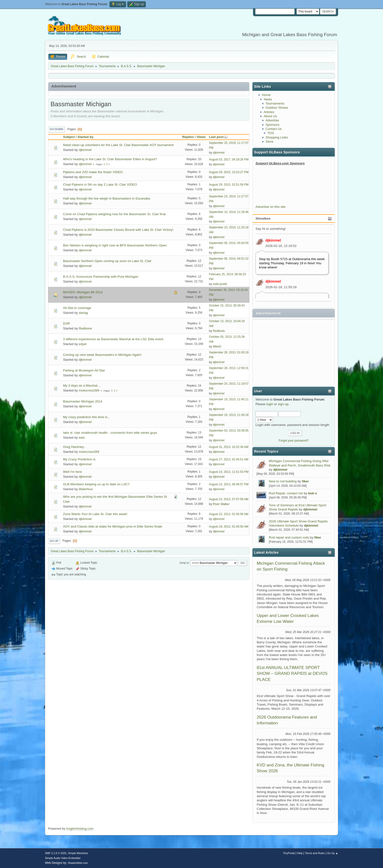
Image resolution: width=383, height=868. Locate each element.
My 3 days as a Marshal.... (82, 386)
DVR (66, 323)
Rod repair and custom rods (289, 537)
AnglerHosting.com (80, 829)
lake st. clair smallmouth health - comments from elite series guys (110, 433)
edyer (83, 344)
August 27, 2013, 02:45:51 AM (229, 459)
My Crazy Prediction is (79, 459)
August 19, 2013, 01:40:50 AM (229, 527)
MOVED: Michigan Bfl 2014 (83, 292)
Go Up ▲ (333, 853)
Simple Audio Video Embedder (63, 858)
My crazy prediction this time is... (87, 417)
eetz (82, 438)
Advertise (272, 120)
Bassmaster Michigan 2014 (83, 401)
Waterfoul (86, 489)
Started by (85, 137)
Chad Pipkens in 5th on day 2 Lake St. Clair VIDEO (100, 185)
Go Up (54, 541)
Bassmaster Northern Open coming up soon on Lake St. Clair (107, 261)
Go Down (56, 129)
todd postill (220, 284)
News (268, 99)
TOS (271, 133)
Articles (269, 112)
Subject (69, 137)
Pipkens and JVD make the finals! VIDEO (93, 172)
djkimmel (273, 240)
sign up (283, 404)
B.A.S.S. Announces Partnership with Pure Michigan (101, 277)
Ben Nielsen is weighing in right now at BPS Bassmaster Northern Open (115, 245)
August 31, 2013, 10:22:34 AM (229, 447)
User (258, 391)
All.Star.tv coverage (77, 308)
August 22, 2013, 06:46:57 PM (229, 484)
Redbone (85, 328)
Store (269, 142)
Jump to (184, 563)
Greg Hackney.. (74, 447)
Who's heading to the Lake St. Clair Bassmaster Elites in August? (110, 159)
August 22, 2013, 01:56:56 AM (229, 514)
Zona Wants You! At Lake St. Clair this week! (95, 514)
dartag (83, 313)
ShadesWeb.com (78, 863)
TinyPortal (289, 853)
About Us (270, 116)
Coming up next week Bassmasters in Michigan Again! (102, 355)
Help (300, 853)
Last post (218, 137)
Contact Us (274, 129)
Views (201, 137)
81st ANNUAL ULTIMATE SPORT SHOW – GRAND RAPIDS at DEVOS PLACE (292, 673)
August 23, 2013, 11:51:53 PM (229, 472)
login (270, 404)
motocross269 (89, 390)
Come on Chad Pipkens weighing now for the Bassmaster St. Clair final (114, 214)
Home (266, 95)
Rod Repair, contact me (286, 493)
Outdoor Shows (277, 108)
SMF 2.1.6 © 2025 (56, 853)
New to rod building (283, 481)
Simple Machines (78, 853)
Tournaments (275, 103)
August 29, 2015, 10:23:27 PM (229, 172)
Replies (188, 137)
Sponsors (272, 125)
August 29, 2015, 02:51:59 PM (229, 185)
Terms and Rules (315, 853)
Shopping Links (277, 137)
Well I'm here (72, 472)
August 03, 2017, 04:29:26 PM (229, 159)
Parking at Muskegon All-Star (84, 370)
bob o (312, 493)
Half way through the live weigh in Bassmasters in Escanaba (106, 198)
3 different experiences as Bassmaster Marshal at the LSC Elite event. (114, 339)
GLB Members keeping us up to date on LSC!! (96, 484)
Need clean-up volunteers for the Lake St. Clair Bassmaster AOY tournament (118, 145)
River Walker (221, 504)
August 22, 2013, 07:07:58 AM (229, 499)
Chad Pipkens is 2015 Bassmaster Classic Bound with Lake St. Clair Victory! (118, 230)
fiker (305, 481)
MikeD (217, 347)
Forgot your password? (294, 441)
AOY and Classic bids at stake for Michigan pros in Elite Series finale (113, 526)
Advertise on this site (271, 207)
